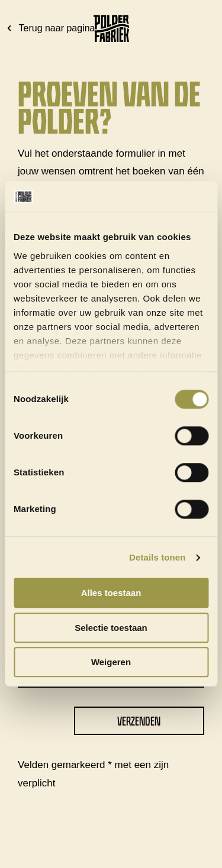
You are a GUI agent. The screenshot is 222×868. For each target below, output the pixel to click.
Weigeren (111, 663)
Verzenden (139, 721)
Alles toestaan (111, 593)
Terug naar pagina (50, 28)
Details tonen (157, 557)
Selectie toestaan (111, 628)
